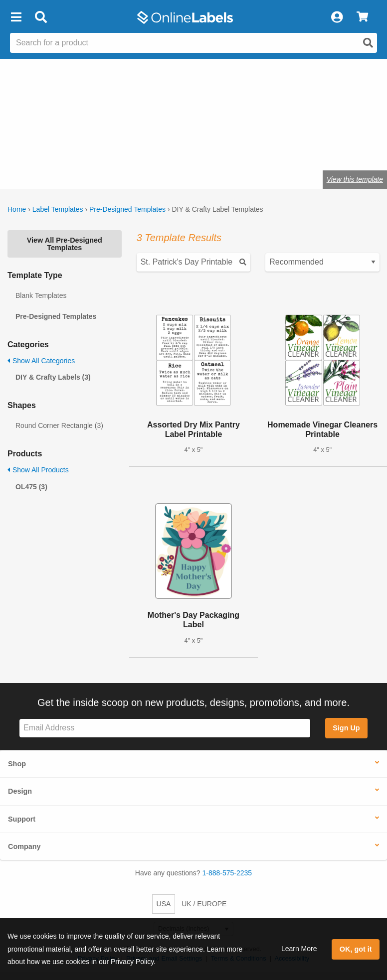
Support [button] (22, 819)
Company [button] (24, 846)
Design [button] (20, 791)
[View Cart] (362, 17)
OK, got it (356, 949)
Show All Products (38, 470)
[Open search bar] (41, 17)
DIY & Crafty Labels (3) (53, 377)
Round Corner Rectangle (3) (59, 425)
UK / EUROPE (204, 904)
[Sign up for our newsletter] (165, 728)
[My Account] (337, 17)
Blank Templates (41, 295)
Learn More (299, 949)
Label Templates (58, 209)
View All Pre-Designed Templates (65, 244)
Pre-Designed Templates (127, 209)
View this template (355, 179)
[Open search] (368, 43)
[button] (16, 17)
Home (17, 209)
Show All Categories (41, 361)
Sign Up (346, 728)
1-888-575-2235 (227, 873)
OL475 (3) (31, 487)
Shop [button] (17, 764)
